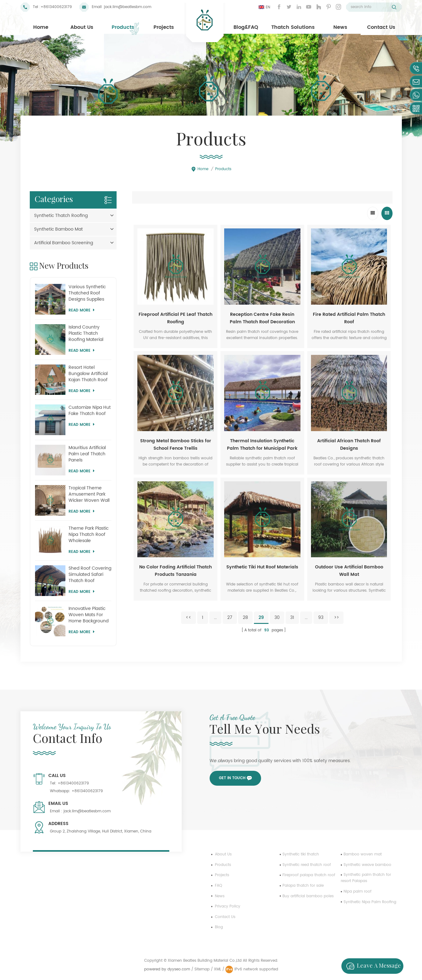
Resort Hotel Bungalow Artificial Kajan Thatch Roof (88, 374)
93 (321, 618)
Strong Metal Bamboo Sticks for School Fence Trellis (176, 445)
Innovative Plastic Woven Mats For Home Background (89, 615)
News (340, 27)
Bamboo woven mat (363, 854)
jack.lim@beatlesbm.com (128, 7)
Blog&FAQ (246, 27)
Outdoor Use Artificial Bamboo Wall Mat (349, 571)
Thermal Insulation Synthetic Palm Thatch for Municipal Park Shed (262, 445)
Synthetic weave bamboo (367, 865)
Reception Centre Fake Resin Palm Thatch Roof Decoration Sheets (262, 318)
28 (245, 618)
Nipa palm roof (358, 892)
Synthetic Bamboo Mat (58, 229)
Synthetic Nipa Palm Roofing (370, 902)
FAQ (218, 886)
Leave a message (372, 966)
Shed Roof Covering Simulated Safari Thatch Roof (90, 575)
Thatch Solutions (293, 27)
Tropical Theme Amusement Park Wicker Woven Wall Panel (89, 494)
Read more (82, 310)
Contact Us (381, 27)
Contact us (225, 917)
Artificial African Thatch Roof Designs (349, 445)
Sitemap (202, 969)
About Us (82, 27)
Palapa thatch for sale (303, 886)
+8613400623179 (56, 7)
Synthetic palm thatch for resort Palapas (366, 878)
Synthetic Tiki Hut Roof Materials (262, 567)
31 (292, 618)
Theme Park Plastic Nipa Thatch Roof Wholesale (89, 535)
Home (41, 27)
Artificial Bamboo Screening (64, 243)
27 (230, 618)
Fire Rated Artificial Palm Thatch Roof (349, 318)
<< (189, 618)
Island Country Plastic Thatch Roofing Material (86, 333)
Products (123, 27)
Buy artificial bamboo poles (308, 896)
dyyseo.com (179, 969)
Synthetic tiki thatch (301, 854)
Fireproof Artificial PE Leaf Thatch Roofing (175, 318)
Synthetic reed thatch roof (307, 865)
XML (218, 969)
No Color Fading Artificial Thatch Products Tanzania (175, 571)
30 (277, 618)
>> (336, 618)
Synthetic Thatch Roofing (61, 216)
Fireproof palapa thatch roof (309, 875)
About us (223, 854)
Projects (164, 27)
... (215, 618)
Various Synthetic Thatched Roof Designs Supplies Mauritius (87, 293)
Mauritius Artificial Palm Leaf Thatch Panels (87, 454)
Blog (219, 927)
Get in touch (232, 778)
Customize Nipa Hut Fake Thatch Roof (90, 411)
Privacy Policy (228, 906)
